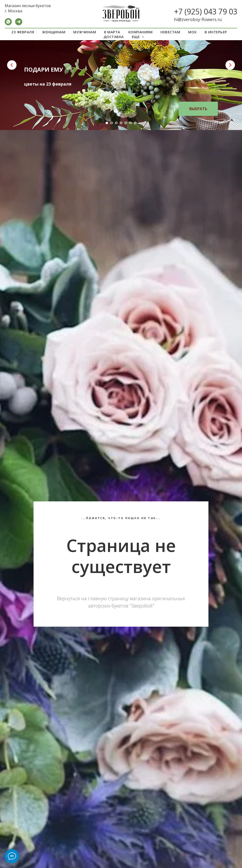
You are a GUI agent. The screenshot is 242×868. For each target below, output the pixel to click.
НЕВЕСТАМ (170, 32)
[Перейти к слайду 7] (135, 123)
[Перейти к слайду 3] (116, 123)
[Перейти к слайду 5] (126, 123)
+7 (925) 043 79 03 (206, 11)
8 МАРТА (112, 32)
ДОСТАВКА (114, 37)
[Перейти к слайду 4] (121, 123)
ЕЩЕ (136, 37)
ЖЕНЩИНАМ (54, 32)
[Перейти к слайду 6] (130, 123)
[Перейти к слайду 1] (107, 123)
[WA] (8, 24)
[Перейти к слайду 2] (112, 123)
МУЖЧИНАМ (85, 32)
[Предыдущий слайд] (12, 65)
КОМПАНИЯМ (140, 32)
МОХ (192, 32)
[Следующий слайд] (230, 65)
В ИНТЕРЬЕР (216, 32)
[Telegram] (19, 24)
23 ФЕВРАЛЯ (23, 32)
